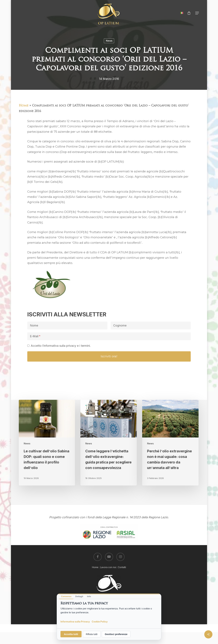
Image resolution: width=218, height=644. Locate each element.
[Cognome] (151, 326)
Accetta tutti (71, 634)
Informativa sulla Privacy (75, 621)
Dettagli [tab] (79, 596)
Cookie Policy (100, 621)
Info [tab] (89, 596)
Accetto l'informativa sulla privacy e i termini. (61, 346)
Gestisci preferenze (116, 634)
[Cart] (189, 13)
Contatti (122, 567)
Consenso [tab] (66, 596)
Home (24, 106)
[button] (197, 13)
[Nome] (67, 326)
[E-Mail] (109, 336)
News (109, 41)
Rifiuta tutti (92, 634)
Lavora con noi (108, 567)
